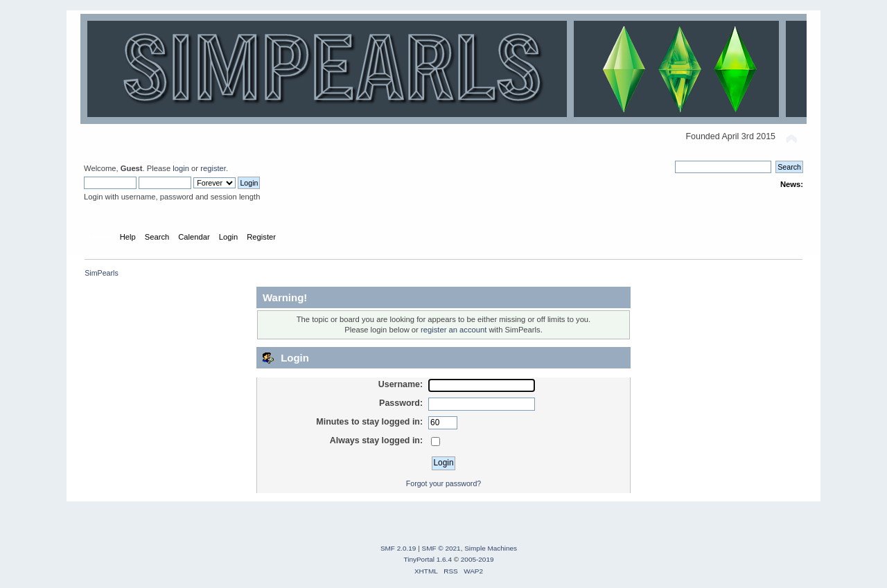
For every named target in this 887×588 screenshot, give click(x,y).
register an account (454, 330)
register (213, 168)
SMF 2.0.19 (398, 548)
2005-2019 (477, 559)
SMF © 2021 (441, 548)
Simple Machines (491, 548)
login (181, 168)
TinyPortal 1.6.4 (427, 559)
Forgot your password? (443, 483)
